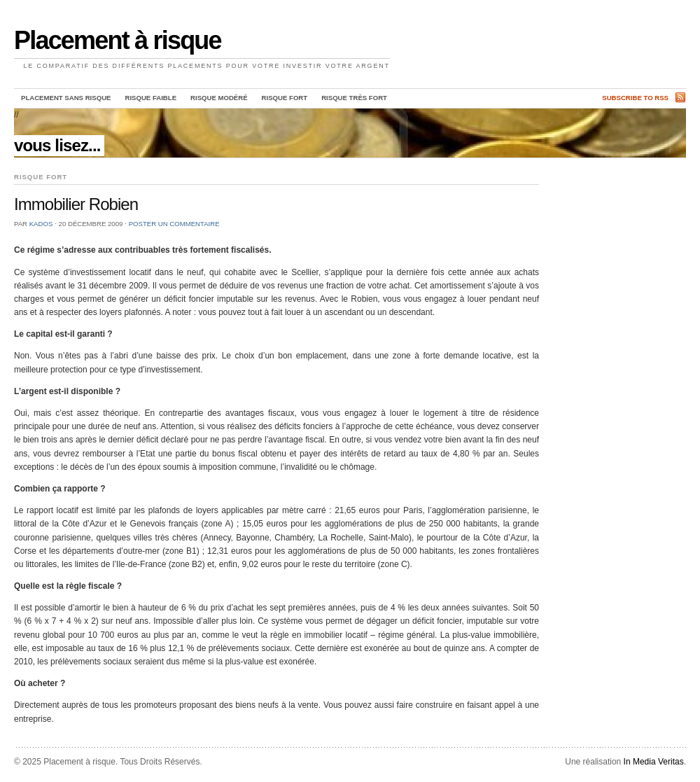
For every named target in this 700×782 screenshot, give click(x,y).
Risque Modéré (219, 98)
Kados (41, 224)
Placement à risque (118, 40)
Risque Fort (285, 98)
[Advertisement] (609, 202)
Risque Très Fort (354, 98)
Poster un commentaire (174, 224)
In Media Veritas (654, 762)
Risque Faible (150, 98)
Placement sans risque (66, 98)
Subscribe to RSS (635, 98)
